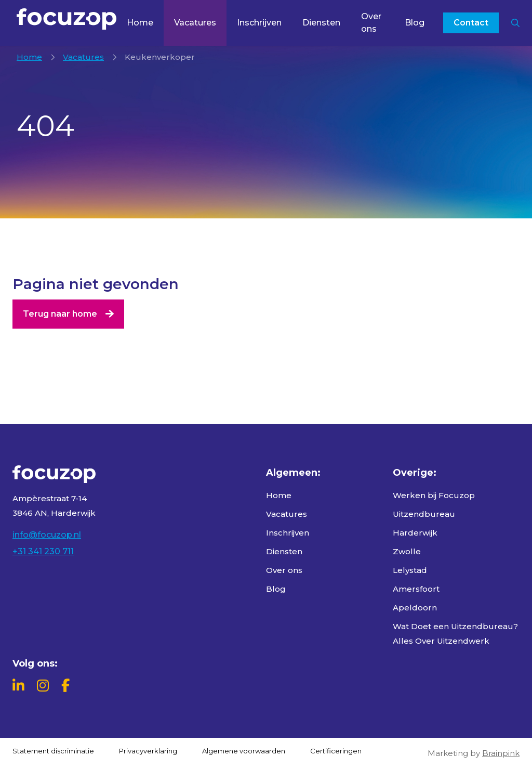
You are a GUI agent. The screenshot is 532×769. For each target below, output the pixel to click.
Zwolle (407, 551)
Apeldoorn (415, 608)
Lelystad (410, 570)
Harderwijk (415, 533)
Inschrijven (259, 23)
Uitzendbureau (424, 514)
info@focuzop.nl (47, 535)
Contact (471, 23)
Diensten (321, 23)
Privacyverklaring (148, 751)
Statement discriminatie (53, 751)
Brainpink (501, 753)
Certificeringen (336, 751)
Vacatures (195, 23)
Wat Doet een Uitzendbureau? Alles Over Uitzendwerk (455, 634)
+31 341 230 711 (43, 551)
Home (140, 23)
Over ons (371, 23)
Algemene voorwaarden (244, 751)
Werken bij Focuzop (434, 495)
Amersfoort (416, 589)
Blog (415, 23)
